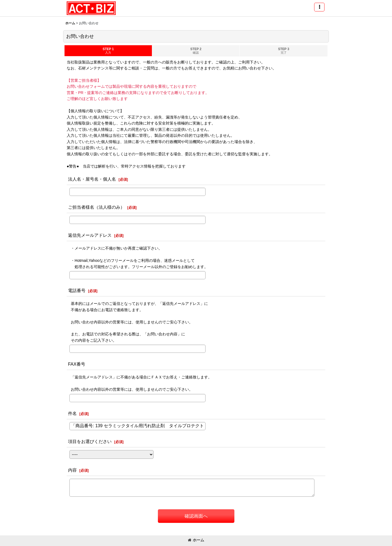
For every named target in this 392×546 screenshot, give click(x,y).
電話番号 (77, 290)
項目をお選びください (90, 441)
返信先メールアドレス (90, 235)
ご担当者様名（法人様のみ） (96, 207)
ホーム (196, 540)
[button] (319, 7)
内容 (72, 470)
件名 (72, 413)
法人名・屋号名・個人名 (92, 179)
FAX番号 (77, 364)
